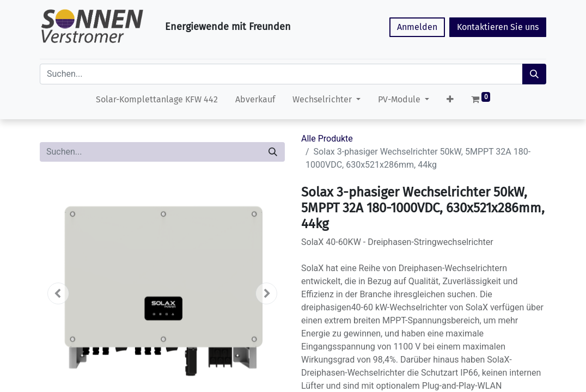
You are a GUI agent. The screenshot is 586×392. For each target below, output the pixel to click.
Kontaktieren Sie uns (498, 27)
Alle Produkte (327, 139)
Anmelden (417, 27)
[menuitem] (157, 102)
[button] (450, 102)
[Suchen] (534, 74)
